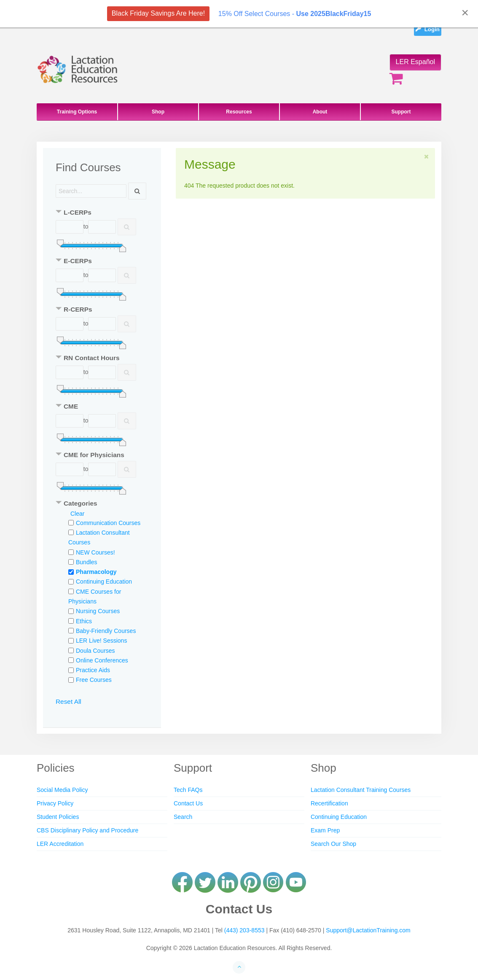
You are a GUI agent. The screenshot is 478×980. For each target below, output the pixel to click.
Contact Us (188, 803)
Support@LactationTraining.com (368, 930)
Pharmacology (96, 572)
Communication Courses (108, 523)
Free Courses (94, 680)
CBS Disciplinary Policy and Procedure (87, 830)
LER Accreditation (60, 844)
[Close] (465, 13)
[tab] (102, 213)
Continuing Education (104, 582)
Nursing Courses (98, 611)
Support (401, 112)
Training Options (77, 112)
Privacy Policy (55, 803)
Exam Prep (325, 830)
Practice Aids (93, 670)
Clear (77, 514)
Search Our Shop (333, 844)
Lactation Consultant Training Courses (361, 790)
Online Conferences (102, 660)
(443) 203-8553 (244, 930)
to (86, 226)
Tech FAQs (188, 790)
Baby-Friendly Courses (106, 631)
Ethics (84, 621)
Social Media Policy (62, 790)
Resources (239, 112)
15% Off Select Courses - (295, 14)
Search (183, 817)
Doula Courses (95, 651)
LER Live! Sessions (101, 641)
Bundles (87, 562)
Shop (158, 112)
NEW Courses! (95, 552)
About (320, 112)
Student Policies (58, 817)
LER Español (415, 62)
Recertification (329, 803)
